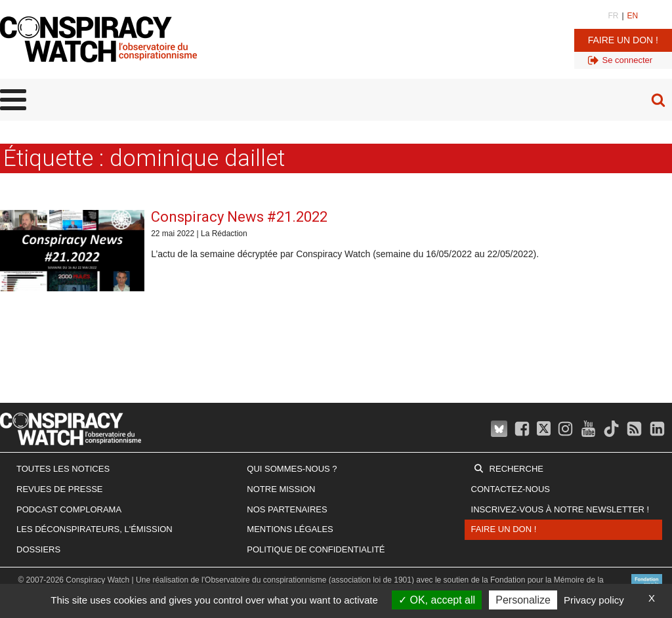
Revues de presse (60, 489)
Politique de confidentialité (316, 549)
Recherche (516, 469)
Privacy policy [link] (594, 600)
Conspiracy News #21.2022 (239, 217)
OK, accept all (437, 600)
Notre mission (281, 489)
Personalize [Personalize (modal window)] (523, 600)
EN (633, 16)
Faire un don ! (623, 40)
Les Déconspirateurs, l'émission (94, 529)
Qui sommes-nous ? (292, 469)
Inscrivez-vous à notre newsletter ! (560, 509)
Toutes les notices (63, 469)
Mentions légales (290, 529)
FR (613, 16)
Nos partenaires (287, 509)
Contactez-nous (511, 489)
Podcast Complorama (69, 509)
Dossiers (38, 549)
